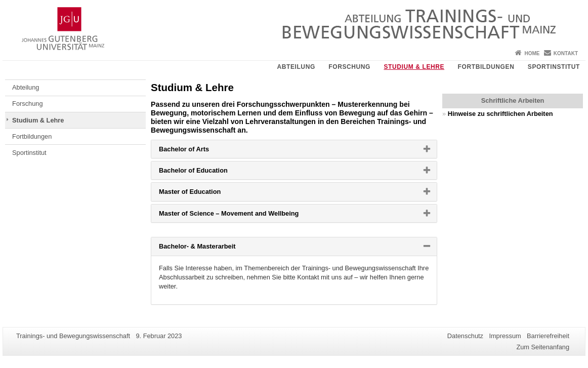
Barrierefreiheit (548, 336)
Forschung (349, 67)
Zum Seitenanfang (543, 347)
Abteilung (296, 67)
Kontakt (566, 53)
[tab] (294, 149)
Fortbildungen (486, 67)
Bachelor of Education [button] (209, 173)
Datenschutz (465, 336)
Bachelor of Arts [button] (200, 151)
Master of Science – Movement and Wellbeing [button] (245, 216)
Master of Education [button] (206, 194)
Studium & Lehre (414, 67)
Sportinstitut (554, 67)
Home (532, 53)
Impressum (505, 336)
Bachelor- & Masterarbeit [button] (213, 249)
